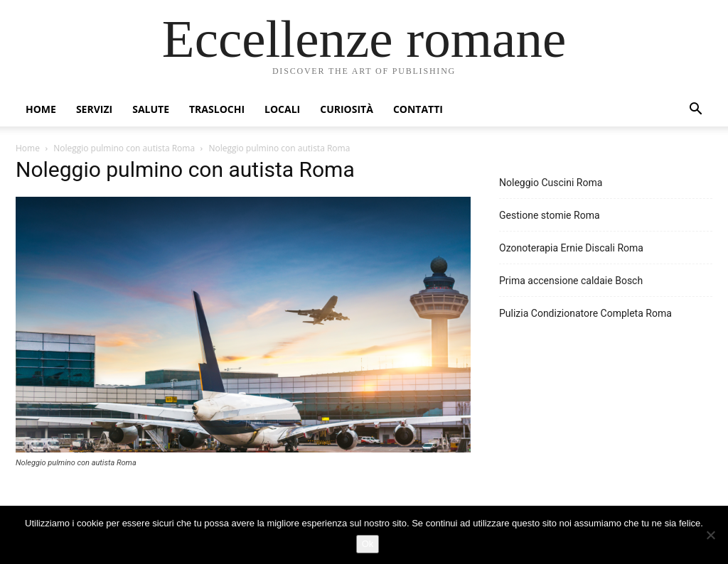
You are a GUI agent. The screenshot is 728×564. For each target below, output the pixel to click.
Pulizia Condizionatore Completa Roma (585, 313)
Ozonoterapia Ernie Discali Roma (571, 248)
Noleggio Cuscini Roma (551, 183)
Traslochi (217, 109)
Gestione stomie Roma (550, 215)
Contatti (418, 109)
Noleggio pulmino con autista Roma (124, 148)
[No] (710, 535)
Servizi (94, 109)
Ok (368, 544)
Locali (282, 109)
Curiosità (347, 109)
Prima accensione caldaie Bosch (571, 281)
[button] (695, 110)
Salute (151, 109)
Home (41, 109)
